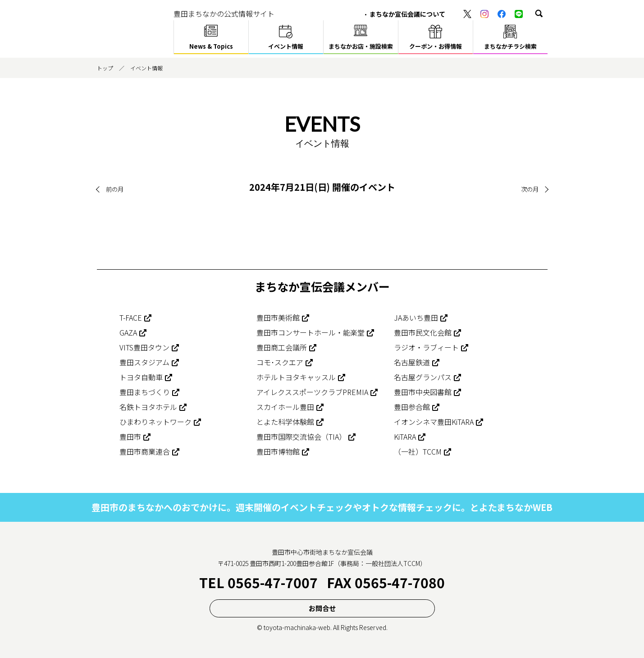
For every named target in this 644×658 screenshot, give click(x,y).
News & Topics (211, 46)
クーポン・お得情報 (436, 46)
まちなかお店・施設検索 (361, 46)
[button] (539, 14)
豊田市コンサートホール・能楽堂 (311, 332)
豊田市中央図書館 (423, 392)
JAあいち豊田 (416, 317)
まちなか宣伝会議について (407, 14)
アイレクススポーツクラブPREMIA (312, 392)
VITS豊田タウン (144, 347)
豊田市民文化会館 (423, 332)
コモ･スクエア (280, 362)
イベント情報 (286, 46)
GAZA (128, 332)
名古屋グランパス (423, 377)
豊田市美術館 (278, 317)
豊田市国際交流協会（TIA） (301, 437)
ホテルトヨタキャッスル (296, 377)
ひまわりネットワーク (155, 422)
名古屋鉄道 (412, 362)
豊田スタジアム (144, 362)
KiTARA (405, 437)
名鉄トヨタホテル (148, 407)
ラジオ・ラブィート (426, 347)
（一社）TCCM (418, 451)
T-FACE (131, 317)
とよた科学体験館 (285, 422)
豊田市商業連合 (145, 451)
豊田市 (130, 437)
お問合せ (322, 608)
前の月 (115, 189)
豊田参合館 (412, 407)
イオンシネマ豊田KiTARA (434, 422)
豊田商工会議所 (282, 347)
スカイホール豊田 (285, 407)
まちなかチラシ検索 (510, 46)
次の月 (529, 189)
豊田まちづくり (145, 392)
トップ (105, 68)
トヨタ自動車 (141, 377)
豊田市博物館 (278, 451)
